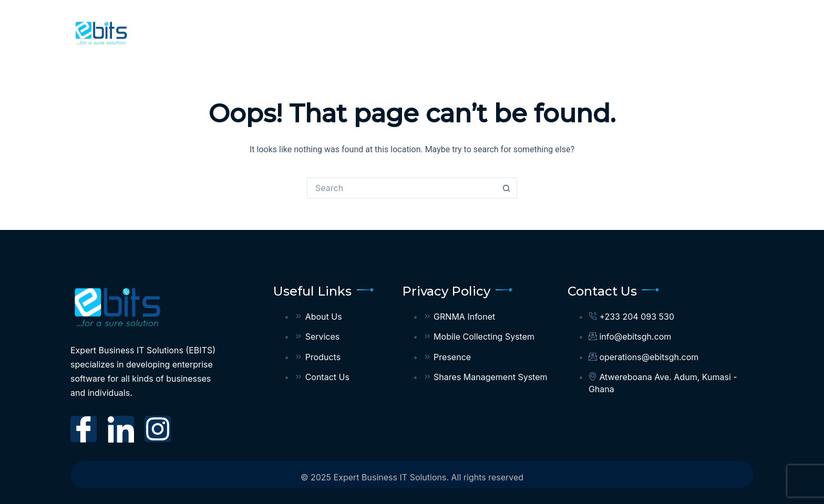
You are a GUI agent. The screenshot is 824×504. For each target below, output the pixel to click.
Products (549, 31)
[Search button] (507, 188)
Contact (616, 31)
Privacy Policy (701, 31)
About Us (415, 31)
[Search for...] (401, 188)
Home (362, 31)
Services (478, 31)
